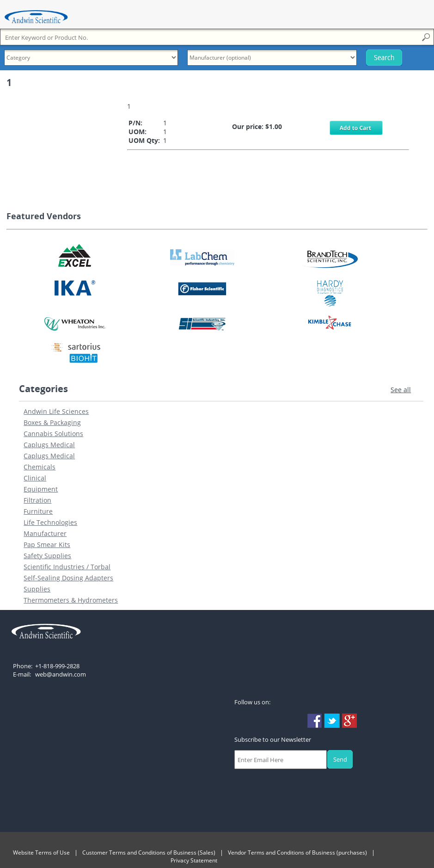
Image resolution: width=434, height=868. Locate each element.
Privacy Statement (194, 860)
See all (401, 390)
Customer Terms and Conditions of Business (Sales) (149, 853)
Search (384, 58)
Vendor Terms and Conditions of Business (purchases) (297, 853)
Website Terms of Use (41, 853)
